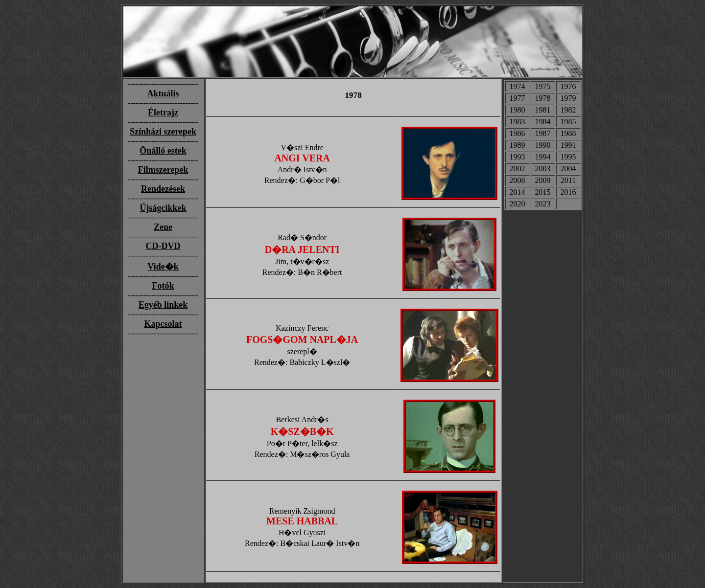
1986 (517, 133)
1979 (568, 98)
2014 (517, 192)
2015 (543, 192)
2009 (543, 180)
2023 (543, 204)
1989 (517, 145)
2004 (568, 169)
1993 (517, 157)
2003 (543, 169)
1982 (568, 110)
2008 (517, 180)
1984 (543, 122)
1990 (543, 145)
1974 (517, 86)
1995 (568, 157)
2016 (568, 192)
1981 (543, 110)
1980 (517, 110)
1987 (543, 133)
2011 (568, 180)
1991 (568, 145)
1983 (517, 122)
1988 (568, 133)
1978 (543, 98)
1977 (517, 98)
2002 (517, 169)
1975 (543, 86)
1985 (568, 122)
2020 (517, 204)
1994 (543, 157)
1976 (568, 86)
